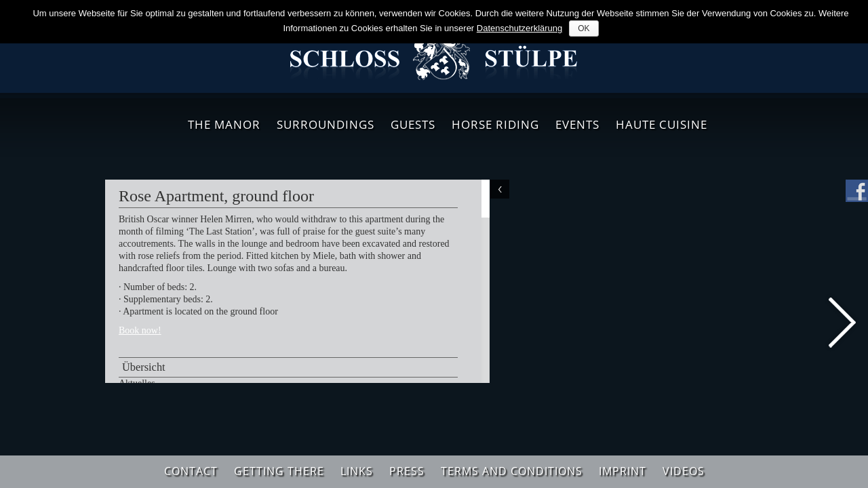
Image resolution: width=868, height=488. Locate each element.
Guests (413, 124)
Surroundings (325, 124)
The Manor (224, 124)
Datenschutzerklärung (519, 28)
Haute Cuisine (662, 124)
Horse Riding (495, 124)
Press (407, 471)
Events (577, 124)
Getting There (279, 471)
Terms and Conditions (512, 471)
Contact (191, 471)
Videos (684, 471)
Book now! (140, 330)
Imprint (623, 471)
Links (357, 471)
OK (584, 28)
